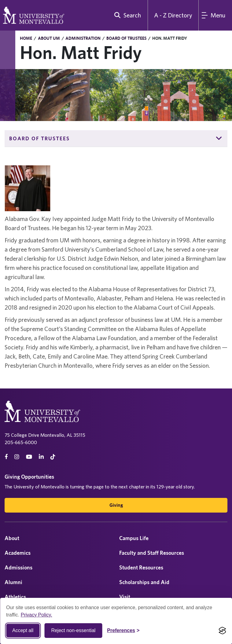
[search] (126, 15)
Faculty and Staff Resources (152, 553)
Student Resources (141, 567)
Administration (83, 38)
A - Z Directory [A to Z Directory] (173, 15)
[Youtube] (29, 457)
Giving (116, 505)
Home (26, 38)
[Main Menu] (215, 15)
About (12, 538)
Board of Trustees (126, 38)
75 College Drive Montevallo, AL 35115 (45, 435)
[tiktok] (53, 457)
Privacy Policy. (37, 615)
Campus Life (134, 538)
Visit (125, 597)
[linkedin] (41, 457)
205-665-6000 (21, 442)
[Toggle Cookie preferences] (123, 631)
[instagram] (17, 457)
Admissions (18, 567)
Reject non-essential (73, 630)
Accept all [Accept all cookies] (23, 630)
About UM (49, 38)
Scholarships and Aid (144, 582)
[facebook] (6, 457)
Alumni (13, 582)
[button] (219, 138)
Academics (18, 553)
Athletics (15, 597)
